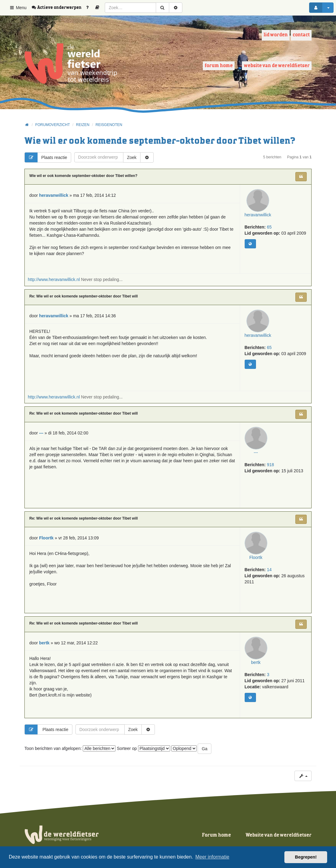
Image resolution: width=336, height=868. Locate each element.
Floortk (258, 562)
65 (269, 232)
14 (269, 574)
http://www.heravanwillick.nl (54, 279)
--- (258, 457)
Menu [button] (18, 8)
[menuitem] (59, 8)
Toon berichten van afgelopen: (70, 748)
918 (270, 470)
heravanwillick (258, 220)
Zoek (132, 157)
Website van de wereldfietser (277, 66)
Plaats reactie (46, 157)
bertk (258, 667)
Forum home (219, 66)
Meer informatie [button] (212, 857)
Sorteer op (143, 748)
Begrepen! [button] (306, 857)
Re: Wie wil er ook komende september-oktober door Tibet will (84, 296)
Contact (301, 35)
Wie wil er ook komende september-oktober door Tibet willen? (160, 141)
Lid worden (276, 35)
